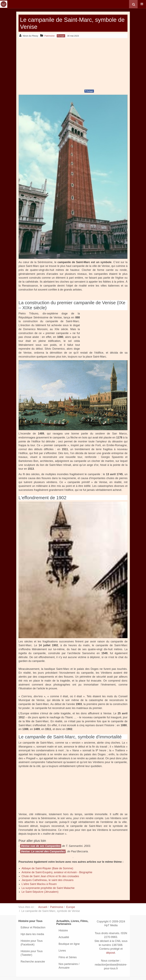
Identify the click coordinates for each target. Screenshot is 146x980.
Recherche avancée (33, 962)
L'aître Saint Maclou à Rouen (39, 884)
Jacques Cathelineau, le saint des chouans (48, 880)
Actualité (64, 937)
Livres (62, 951)
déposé (111, 953)
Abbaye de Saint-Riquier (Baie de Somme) (47, 868)
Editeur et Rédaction (33, 927)
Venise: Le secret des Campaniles (43, 851)
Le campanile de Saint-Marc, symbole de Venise (61, 23)
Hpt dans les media (32, 934)
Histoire (63, 930)
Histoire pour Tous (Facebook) (32, 943)
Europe (71, 907)
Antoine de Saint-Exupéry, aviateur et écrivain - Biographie (57, 872)
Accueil (43, 907)
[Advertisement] (73, 63)
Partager (89, 91)
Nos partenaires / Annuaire (69, 966)
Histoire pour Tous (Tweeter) (32, 953)
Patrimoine (57, 907)
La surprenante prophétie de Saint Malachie (48, 888)
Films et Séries (68, 957)
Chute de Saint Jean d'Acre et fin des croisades (50, 876)
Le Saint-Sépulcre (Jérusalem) (40, 892)
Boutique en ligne (69, 944)
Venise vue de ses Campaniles (41, 846)
